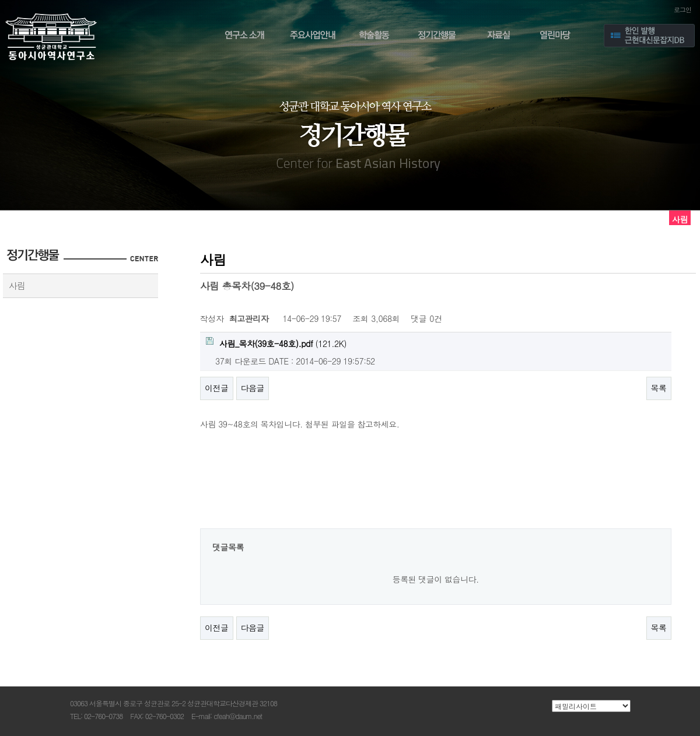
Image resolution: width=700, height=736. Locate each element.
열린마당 (559, 37)
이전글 (217, 388)
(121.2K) (276, 343)
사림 (17, 285)
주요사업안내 (313, 37)
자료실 (498, 37)
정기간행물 (437, 37)
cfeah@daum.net (238, 716)
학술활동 (375, 37)
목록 (659, 388)
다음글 (253, 388)
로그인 (682, 10)
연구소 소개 (243, 37)
